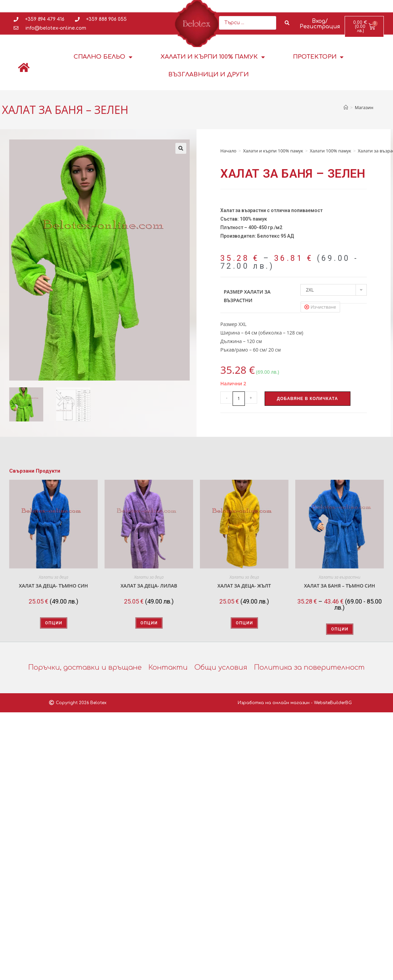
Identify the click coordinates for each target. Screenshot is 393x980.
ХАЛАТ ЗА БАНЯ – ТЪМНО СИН (340, 586)
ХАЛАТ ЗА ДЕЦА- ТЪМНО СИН (54, 586)
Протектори (318, 57)
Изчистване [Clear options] (323, 307)
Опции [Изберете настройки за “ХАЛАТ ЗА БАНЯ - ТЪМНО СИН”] (340, 629)
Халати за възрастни (340, 577)
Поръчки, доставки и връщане (85, 667)
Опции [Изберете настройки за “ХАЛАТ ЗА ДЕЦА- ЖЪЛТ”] (244, 623)
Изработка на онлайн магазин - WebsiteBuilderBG (295, 703)
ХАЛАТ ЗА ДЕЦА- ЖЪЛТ (244, 586)
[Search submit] (287, 23)
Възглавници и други (208, 75)
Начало (228, 151)
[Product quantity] (239, 399)
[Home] (346, 107)
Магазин (364, 107)
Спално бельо (103, 57)
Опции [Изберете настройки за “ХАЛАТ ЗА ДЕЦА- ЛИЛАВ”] (149, 623)
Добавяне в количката (308, 399)
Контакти (168, 667)
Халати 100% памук (331, 151)
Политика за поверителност (309, 667)
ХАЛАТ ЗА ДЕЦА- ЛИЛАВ (149, 586)
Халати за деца (54, 577)
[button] (181, 148)
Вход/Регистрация (320, 24)
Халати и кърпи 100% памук (213, 57)
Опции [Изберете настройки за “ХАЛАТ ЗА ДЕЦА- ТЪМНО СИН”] (54, 623)
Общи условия (221, 667)
